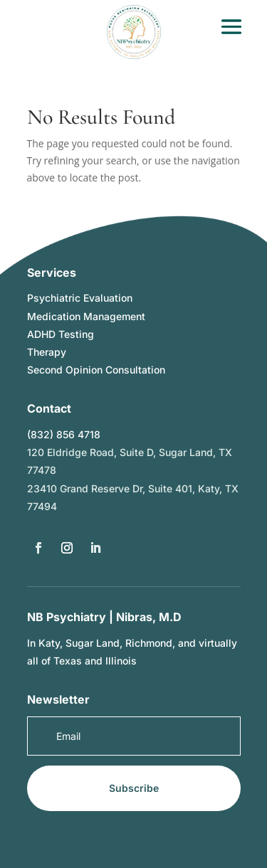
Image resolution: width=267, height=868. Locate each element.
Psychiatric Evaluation (80, 298)
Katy (49, 643)
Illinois (121, 661)
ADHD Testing (61, 334)
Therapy (47, 352)
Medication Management (86, 316)
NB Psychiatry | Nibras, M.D (104, 617)
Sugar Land (93, 643)
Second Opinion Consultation (96, 370)
